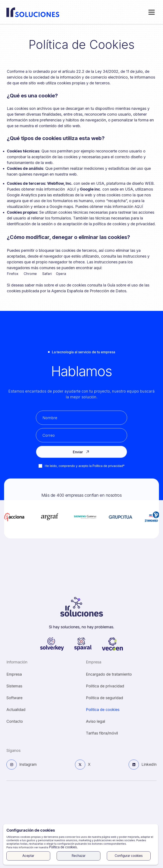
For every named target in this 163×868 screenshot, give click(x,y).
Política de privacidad (107, 466)
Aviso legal (95, 726)
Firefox (13, 274)
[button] (151, 12)
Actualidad (16, 714)
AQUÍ (71, 189)
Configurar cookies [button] (129, 856)
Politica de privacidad (105, 691)
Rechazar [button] (79, 856)
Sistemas (14, 691)
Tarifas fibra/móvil (102, 738)
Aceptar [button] (28, 856)
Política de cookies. (63, 847)
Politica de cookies (103, 714)
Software (14, 702)
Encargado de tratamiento (109, 679)
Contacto (15, 726)
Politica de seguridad (104, 702)
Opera (61, 274)
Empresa (14, 679)
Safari (47, 274)
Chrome (30, 274)
